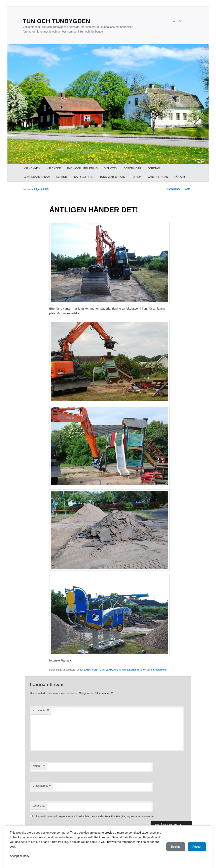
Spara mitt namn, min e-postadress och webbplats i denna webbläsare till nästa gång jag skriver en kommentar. (95, 816)
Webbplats (39, 806)
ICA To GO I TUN (83, 177)
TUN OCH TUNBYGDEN (56, 21)
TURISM (136, 177)
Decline (176, 847)
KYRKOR (61, 177)
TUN (94, 670)
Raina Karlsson (131, 670)
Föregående (172, 189)
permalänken (158, 670)
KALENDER (54, 168)
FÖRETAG (154, 168)
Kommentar (41, 711)
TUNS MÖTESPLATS (112, 177)
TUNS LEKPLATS (108, 670)
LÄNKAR (180, 177)
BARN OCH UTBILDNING (82, 168)
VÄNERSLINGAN (158, 177)
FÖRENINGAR (133, 168)
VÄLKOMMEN (32, 168)
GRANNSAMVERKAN (37, 177)
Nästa (188, 189)
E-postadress (42, 786)
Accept (197, 847)
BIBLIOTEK (111, 168)
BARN (87, 670)
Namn (39, 766)
